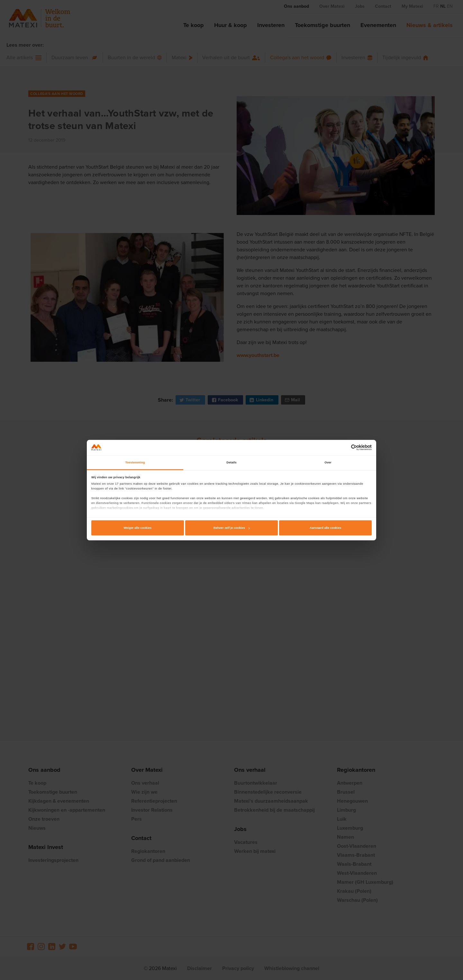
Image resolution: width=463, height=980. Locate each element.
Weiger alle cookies (137, 528)
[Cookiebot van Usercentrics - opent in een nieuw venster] (344, 448)
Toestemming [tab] (135, 462)
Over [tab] (328, 462)
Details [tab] (231, 462)
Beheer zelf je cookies (232, 528)
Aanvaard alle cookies (325, 528)
